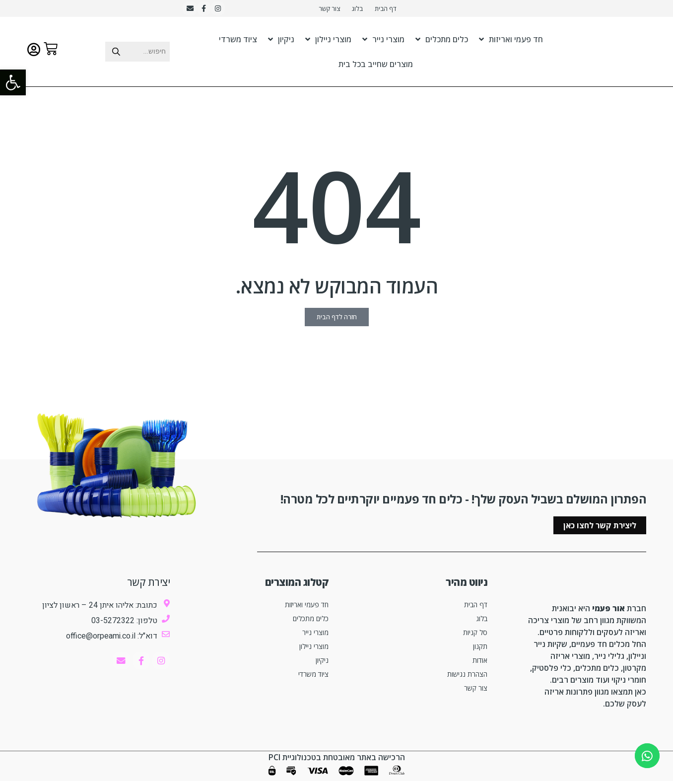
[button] (13, 82)
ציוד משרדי (238, 42)
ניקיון (281, 42)
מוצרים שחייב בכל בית (376, 67)
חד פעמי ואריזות (511, 42)
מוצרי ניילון (328, 42)
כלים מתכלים (442, 42)
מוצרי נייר (383, 42)
